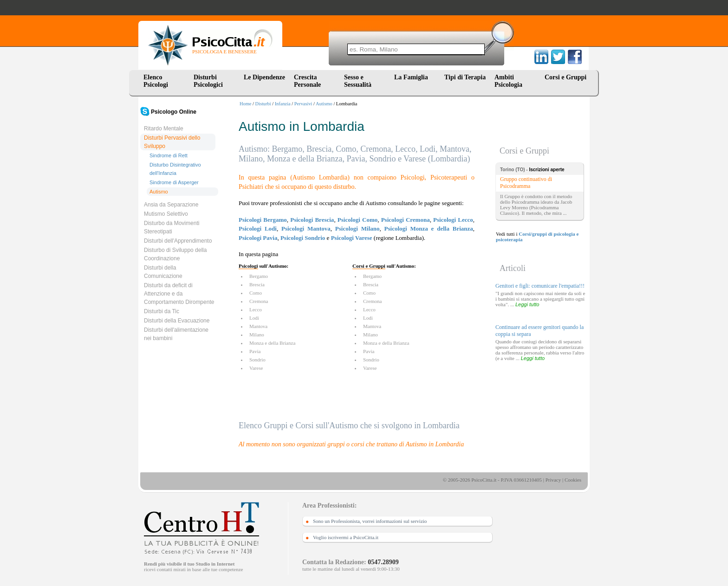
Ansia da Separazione (171, 205)
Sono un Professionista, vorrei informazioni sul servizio (370, 521)
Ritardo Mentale (164, 129)
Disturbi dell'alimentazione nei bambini (176, 334)
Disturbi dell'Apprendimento (178, 241)
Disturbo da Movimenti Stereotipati (172, 227)
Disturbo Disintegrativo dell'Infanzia (175, 169)
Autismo (324, 104)
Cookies (573, 480)
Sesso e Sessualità (358, 81)
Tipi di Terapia (465, 77)
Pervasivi (303, 104)
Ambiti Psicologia (508, 81)
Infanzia (283, 104)
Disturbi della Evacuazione (177, 321)
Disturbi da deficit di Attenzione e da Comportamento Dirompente (179, 294)
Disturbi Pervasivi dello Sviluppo (172, 142)
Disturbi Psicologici (208, 81)
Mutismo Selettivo (166, 214)
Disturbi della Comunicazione (163, 272)
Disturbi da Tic (162, 311)
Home (245, 104)
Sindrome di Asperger (174, 182)
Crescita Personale (307, 81)
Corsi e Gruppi (565, 77)
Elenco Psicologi (156, 81)
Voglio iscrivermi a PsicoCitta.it (346, 537)
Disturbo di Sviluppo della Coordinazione (175, 254)
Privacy (553, 480)
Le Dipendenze (264, 77)
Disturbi (263, 104)
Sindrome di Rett (169, 155)
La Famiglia (413, 77)
